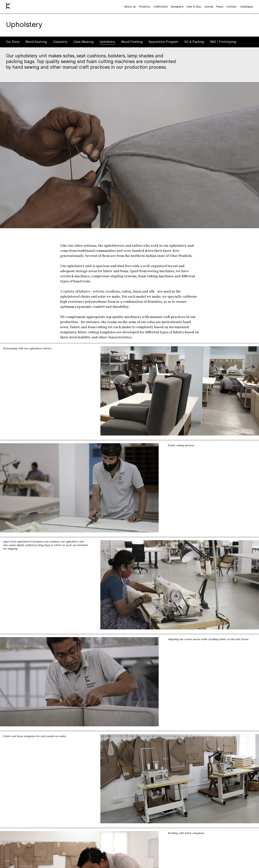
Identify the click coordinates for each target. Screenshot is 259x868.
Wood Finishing (132, 42)
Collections (161, 7)
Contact (232, 7)
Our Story (13, 42)
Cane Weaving (83, 42)
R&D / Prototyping (223, 42)
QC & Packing (194, 42)
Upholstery (107, 42)
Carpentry (60, 42)
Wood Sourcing (36, 42)
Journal (209, 7)
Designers (177, 7)
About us (130, 7)
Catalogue (246, 7)
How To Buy (194, 7)
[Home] (8, 7)
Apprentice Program (163, 42)
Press (220, 7)
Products (145, 7)
